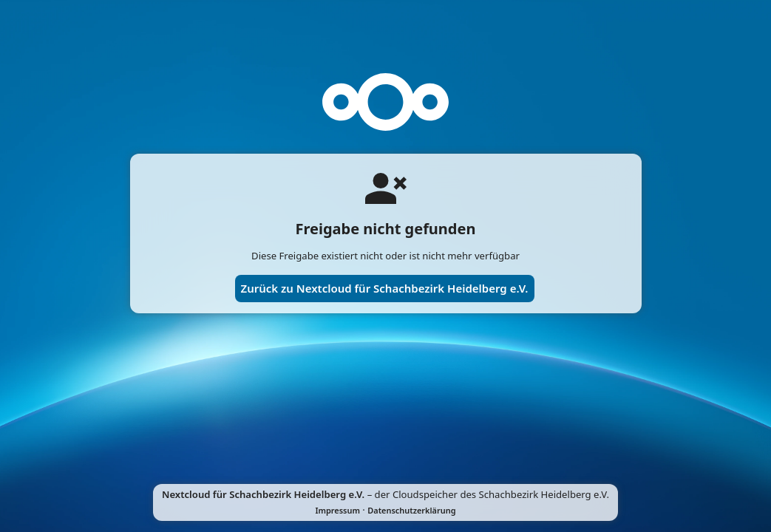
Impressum (337, 510)
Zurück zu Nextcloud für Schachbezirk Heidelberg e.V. (385, 288)
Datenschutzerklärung (411, 510)
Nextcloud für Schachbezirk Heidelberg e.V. (263, 494)
